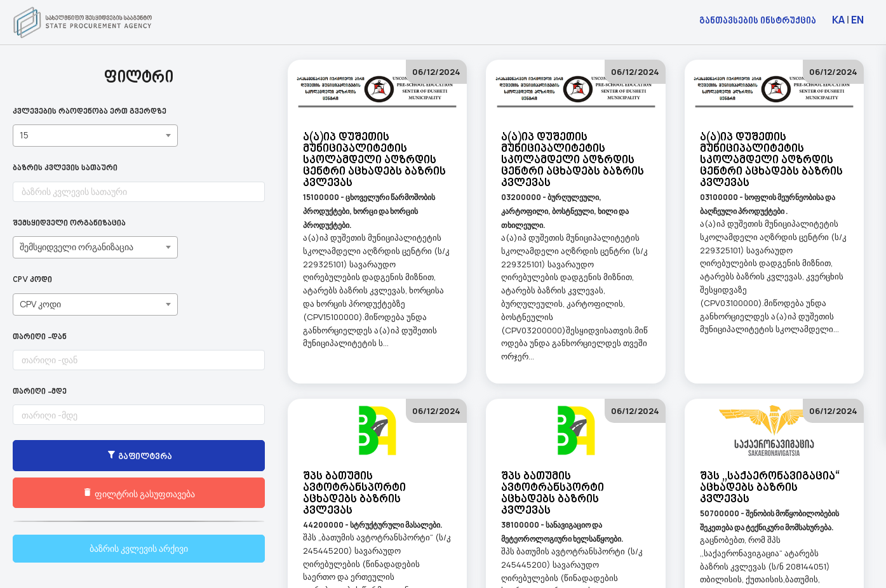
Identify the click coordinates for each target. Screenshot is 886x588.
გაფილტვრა (95, 457)
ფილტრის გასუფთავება (96, 493)
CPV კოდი (32, 280)
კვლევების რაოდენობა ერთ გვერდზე (90, 112)
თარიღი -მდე (40, 392)
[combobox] (95, 136)
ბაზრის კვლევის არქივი (96, 548)
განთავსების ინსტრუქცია (758, 20)
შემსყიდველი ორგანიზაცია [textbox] (77, 247)
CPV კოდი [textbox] (40, 304)
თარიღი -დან (40, 337)
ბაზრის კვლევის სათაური (65, 169)
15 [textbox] (24, 135)
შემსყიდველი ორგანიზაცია (69, 224)
